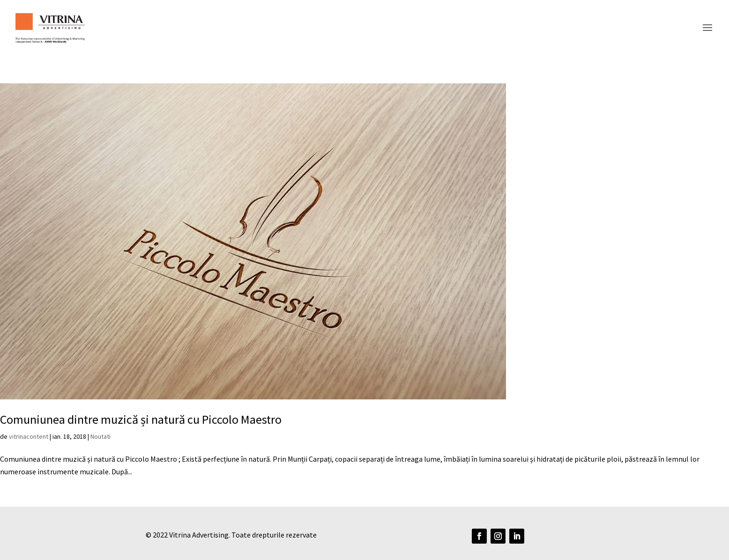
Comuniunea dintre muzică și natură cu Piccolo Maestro (141, 419)
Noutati (100, 436)
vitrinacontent (29, 436)
